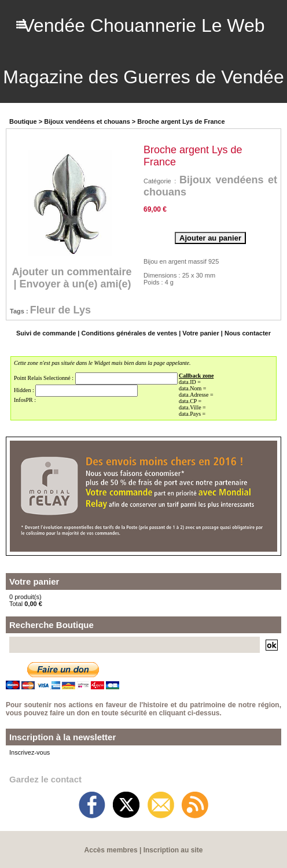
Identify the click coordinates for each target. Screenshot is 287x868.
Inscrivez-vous (30, 751)
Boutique (23, 120)
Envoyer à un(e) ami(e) (75, 283)
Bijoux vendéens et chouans (87, 120)
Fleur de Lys (60, 309)
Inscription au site (173, 849)
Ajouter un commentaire (72, 271)
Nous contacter (248, 332)
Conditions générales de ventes (130, 332)
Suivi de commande (46, 332)
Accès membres (111, 849)
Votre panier (200, 332)
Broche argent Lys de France (181, 120)
